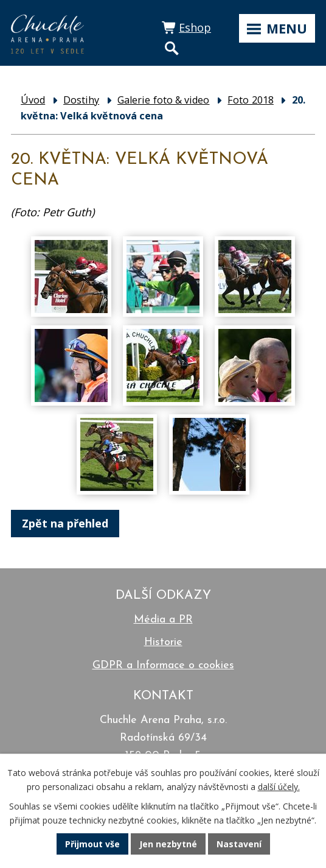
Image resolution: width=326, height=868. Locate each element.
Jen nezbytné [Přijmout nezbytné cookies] (168, 844)
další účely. (279, 787)
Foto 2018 (250, 100)
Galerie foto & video (163, 100)
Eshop (195, 27)
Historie (163, 642)
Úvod (33, 100)
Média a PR (163, 620)
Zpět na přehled (65, 523)
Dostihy (81, 100)
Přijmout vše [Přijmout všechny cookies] (92, 844)
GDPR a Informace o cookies (163, 665)
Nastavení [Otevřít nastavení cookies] (239, 844)
